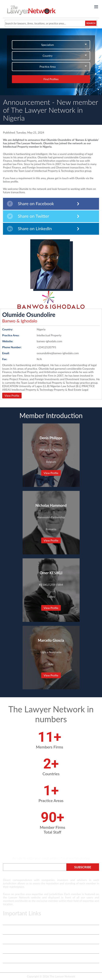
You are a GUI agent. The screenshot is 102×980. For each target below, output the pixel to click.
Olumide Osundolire (29, 314)
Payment (8, 968)
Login (6, 958)
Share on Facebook (30, 204)
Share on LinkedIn (29, 229)
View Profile (12, 396)
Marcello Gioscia (51, 640)
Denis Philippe (51, 438)
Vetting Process (12, 930)
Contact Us (10, 949)
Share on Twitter (28, 216)
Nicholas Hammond (51, 505)
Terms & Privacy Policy (17, 920)
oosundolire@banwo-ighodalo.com (58, 353)
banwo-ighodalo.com (49, 341)
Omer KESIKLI (51, 573)
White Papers (11, 939)
